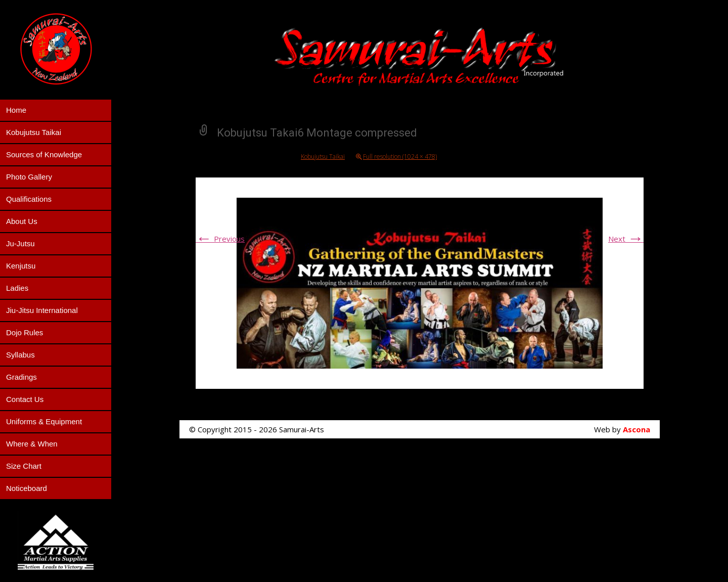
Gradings (21, 377)
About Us (22, 221)
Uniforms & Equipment (44, 421)
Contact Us (25, 399)
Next (626, 239)
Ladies (17, 288)
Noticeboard (27, 488)
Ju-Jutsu (20, 243)
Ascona (636, 429)
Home (16, 110)
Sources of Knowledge (44, 154)
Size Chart (24, 466)
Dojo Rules (25, 332)
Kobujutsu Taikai (34, 132)
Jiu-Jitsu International (42, 310)
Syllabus (20, 355)
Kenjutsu (21, 266)
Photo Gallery (29, 177)
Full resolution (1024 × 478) (400, 156)
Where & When (32, 444)
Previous (220, 239)
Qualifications (29, 199)
